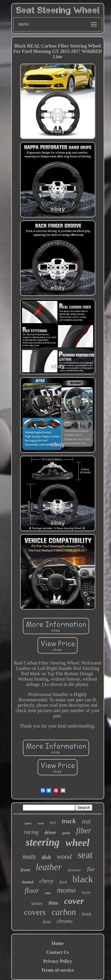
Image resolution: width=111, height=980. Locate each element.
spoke (66, 833)
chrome (65, 921)
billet (48, 893)
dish (46, 857)
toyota (86, 892)
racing (31, 832)
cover (74, 901)
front (25, 870)
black (83, 879)
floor (32, 890)
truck (69, 821)
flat (91, 869)
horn (87, 914)
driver (50, 833)
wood (64, 857)
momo (66, 890)
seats (41, 823)
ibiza (53, 903)
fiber (84, 831)
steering (43, 842)
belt (53, 822)
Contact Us (58, 952)
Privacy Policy (57, 961)
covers (35, 912)
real (86, 821)
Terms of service (58, 970)
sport (28, 823)
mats (29, 856)
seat (85, 855)
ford (63, 882)
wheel (77, 843)
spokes (37, 904)
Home (58, 943)
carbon (64, 912)
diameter (74, 870)
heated (28, 882)
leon (47, 922)
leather (49, 867)
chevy (46, 881)
